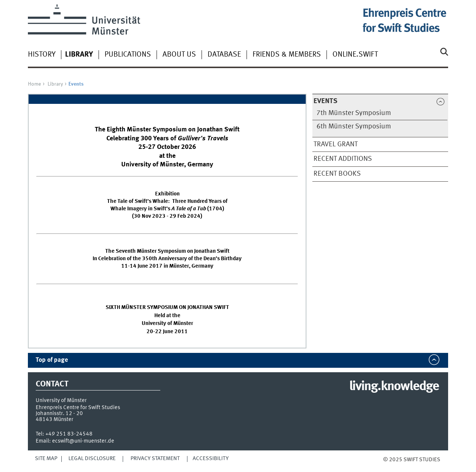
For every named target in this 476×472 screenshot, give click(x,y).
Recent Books (337, 174)
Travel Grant (336, 144)
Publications (128, 55)
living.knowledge (394, 387)
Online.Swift (355, 55)
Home (34, 84)
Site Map (46, 459)
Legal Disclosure (92, 459)
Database (224, 55)
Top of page (52, 360)
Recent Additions (343, 159)
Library (55, 84)
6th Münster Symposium (354, 127)
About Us (179, 55)
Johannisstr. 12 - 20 (59, 414)
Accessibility (211, 459)
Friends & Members (287, 55)
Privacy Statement (155, 459)
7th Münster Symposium (354, 113)
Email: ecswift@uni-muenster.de (75, 441)
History (42, 55)
